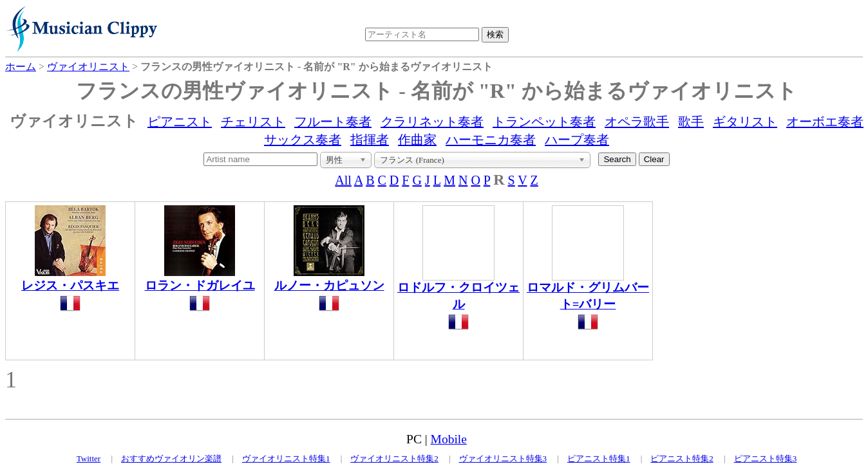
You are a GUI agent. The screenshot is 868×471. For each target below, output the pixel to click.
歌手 (691, 122)
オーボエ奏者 (825, 122)
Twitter (89, 458)
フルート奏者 (333, 122)
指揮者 (370, 140)
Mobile (449, 439)
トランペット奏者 (544, 122)
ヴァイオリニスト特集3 (503, 458)
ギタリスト (745, 122)
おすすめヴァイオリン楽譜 (171, 458)
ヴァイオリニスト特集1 (286, 458)
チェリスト (253, 122)
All (343, 180)
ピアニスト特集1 (599, 458)
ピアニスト (180, 122)
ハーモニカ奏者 (491, 140)
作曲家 (417, 140)
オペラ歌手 (637, 122)
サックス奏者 (303, 140)
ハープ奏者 (577, 140)
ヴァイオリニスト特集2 (394, 458)
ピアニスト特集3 (766, 458)
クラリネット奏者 (432, 122)
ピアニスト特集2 (682, 458)
